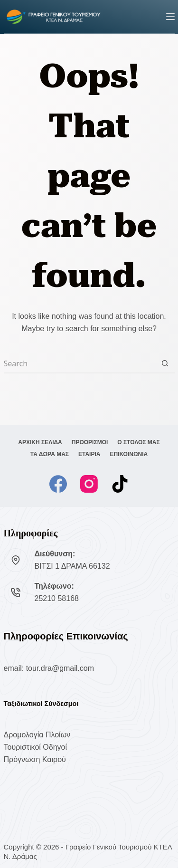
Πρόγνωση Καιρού (35, 759)
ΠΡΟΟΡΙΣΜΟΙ (90, 442)
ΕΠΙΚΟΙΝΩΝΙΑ (129, 454)
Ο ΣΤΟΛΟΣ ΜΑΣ (138, 442)
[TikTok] (120, 484)
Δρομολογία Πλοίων (37, 735)
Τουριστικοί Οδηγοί (35, 747)
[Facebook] (58, 484)
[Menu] (170, 17)
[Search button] (165, 364)
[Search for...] (80, 364)
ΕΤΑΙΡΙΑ (89, 454)
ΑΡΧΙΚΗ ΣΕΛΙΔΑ (40, 442)
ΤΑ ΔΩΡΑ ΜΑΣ (50, 454)
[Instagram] (89, 484)
